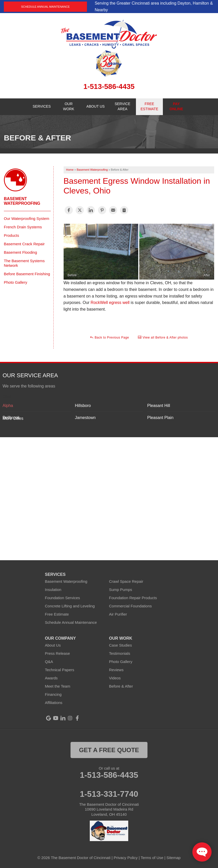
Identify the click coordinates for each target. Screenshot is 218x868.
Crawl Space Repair (126, 581)
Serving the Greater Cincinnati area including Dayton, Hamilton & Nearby (154, 7)
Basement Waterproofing (22, 201)
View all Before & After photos (163, 337)
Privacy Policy (126, 858)
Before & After (121, 686)
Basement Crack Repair (24, 244)
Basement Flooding (20, 252)
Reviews (116, 670)
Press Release (57, 653)
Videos (115, 678)
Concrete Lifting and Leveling (70, 606)
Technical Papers (60, 670)
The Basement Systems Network (24, 263)
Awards (51, 678)
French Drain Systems (23, 227)
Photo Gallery (16, 282)
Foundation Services (62, 598)
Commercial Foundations (130, 606)
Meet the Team (58, 686)
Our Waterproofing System (27, 218)
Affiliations (54, 703)
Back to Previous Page (109, 337)
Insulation (53, 590)
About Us (53, 645)
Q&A (49, 662)
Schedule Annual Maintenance (45, 7)
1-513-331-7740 (109, 794)
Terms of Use (152, 858)
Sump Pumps (121, 590)
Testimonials (120, 653)
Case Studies (120, 645)
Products (11, 235)
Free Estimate (57, 614)
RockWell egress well (110, 303)
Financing (53, 694)
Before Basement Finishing (27, 274)
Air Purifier (118, 614)
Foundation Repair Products (133, 598)
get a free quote (109, 750)
